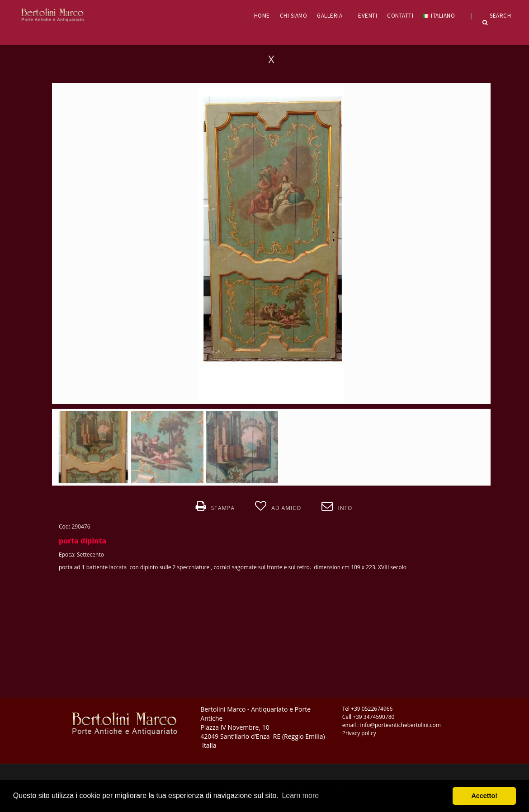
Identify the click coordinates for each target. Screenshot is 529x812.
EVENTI (368, 16)
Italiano (442, 16)
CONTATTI (400, 16)
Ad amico (278, 506)
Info (337, 506)
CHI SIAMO (294, 16)
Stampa (215, 506)
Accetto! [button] (484, 796)
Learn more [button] (300, 795)
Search (497, 23)
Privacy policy (359, 733)
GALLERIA (333, 16)
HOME (262, 16)
